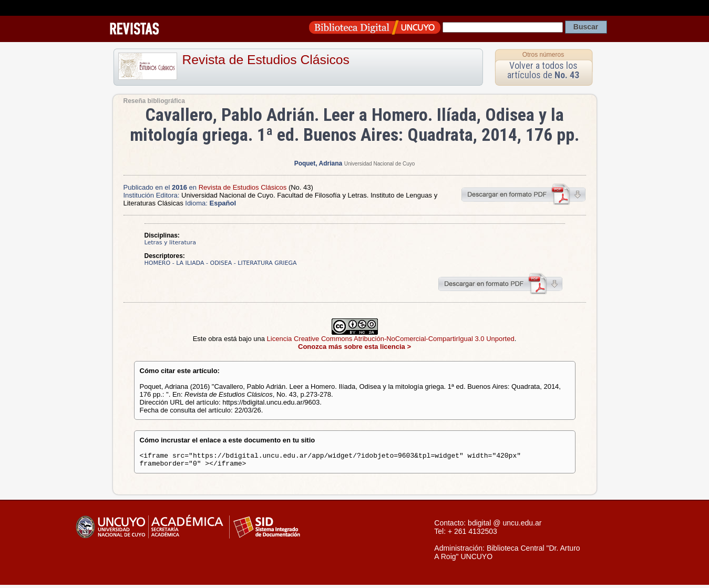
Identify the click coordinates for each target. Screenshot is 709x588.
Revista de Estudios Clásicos (266, 60)
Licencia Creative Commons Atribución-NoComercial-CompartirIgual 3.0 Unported (391, 339)
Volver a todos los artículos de (543, 70)
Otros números (543, 55)
